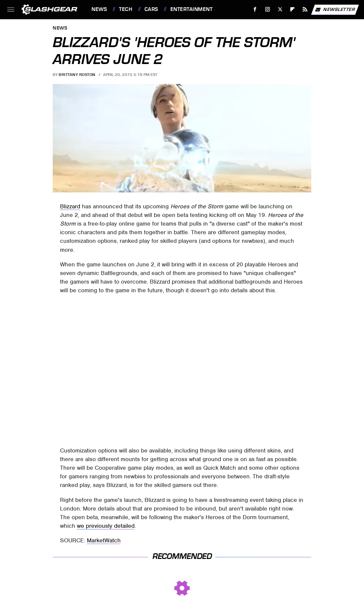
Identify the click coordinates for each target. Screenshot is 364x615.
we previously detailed (106, 526)
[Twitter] (280, 9)
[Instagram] (268, 9)
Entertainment (192, 9)
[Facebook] (255, 9)
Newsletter (335, 10)
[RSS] (305, 9)
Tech (126, 9)
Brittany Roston (77, 75)
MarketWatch (104, 540)
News (99, 9)
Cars (151, 9)
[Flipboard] (293, 9)
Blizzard (70, 206)
